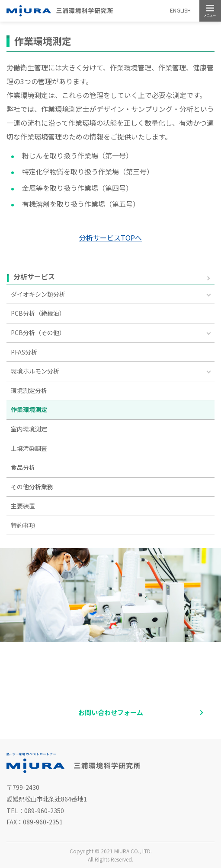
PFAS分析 (24, 352)
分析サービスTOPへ (110, 238)
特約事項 (23, 525)
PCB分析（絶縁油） (38, 313)
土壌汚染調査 (29, 448)
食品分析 (23, 467)
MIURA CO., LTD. (133, 851)
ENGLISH (180, 10)
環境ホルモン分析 (35, 371)
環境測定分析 (29, 390)
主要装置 (23, 506)
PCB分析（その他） (38, 333)
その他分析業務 (32, 487)
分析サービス (34, 277)
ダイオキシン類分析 (38, 294)
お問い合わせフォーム (111, 712)
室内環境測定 (29, 429)
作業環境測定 (29, 409)
